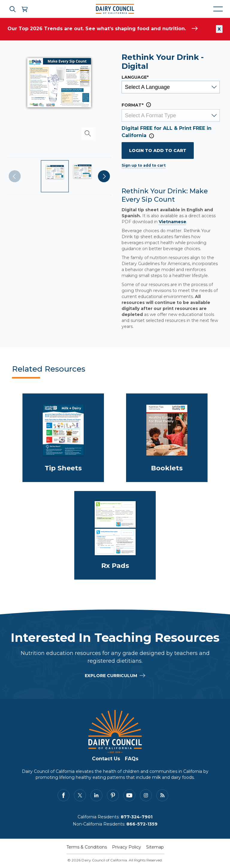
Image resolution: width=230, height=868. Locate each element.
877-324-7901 (137, 817)
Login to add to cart (158, 151)
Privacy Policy (127, 847)
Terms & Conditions (87, 847)
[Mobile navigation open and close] (218, 9)
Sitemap (155, 847)
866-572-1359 (142, 824)
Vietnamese (172, 222)
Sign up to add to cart (144, 165)
